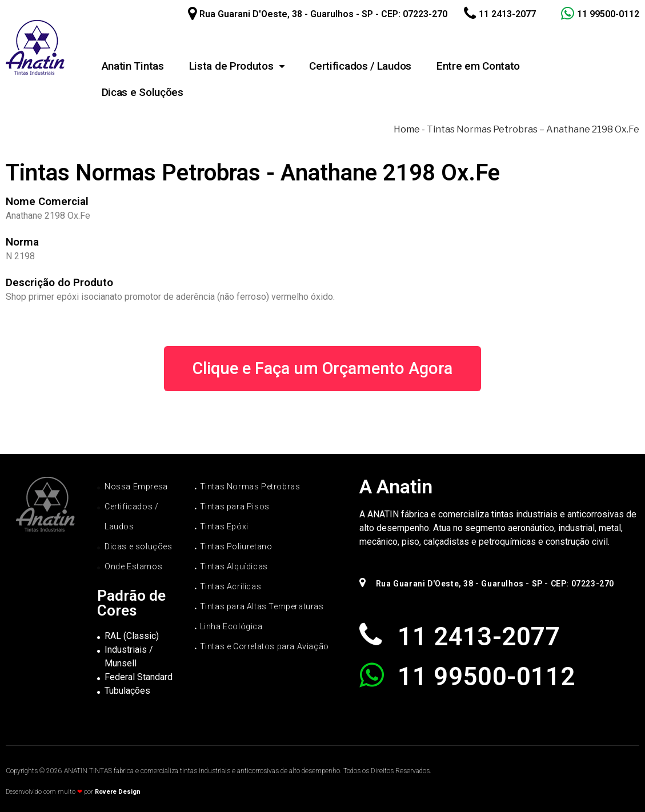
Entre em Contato (478, 66)
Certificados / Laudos (360, 66)
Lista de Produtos (237, 66)
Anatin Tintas (133, 66)
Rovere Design (118, 792)
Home (407, 129)
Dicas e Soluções (143, 92)
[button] (322, 369)
